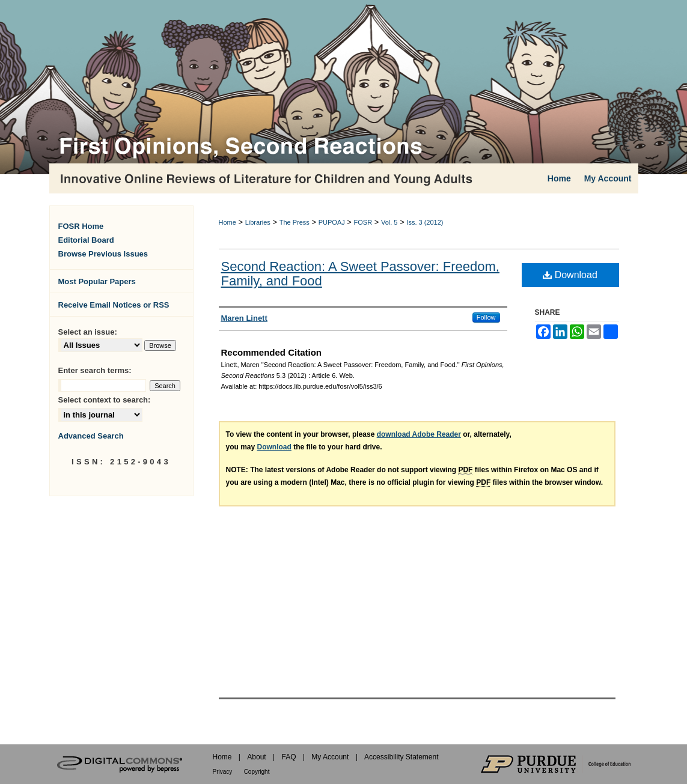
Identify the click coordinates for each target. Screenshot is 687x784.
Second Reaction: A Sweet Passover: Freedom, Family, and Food (360, 274)
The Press (295, 222)
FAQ (289, 757)
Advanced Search (91, 436)
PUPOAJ (332, 222)
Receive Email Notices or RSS (114, 305)
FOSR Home (81, 226)
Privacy (223, 772)
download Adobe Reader (419, 434)
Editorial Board (86, 240)
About (256, 757)
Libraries (258, 222)
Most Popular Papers (97, 281)
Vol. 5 (389, 222)
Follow (486, 317)
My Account (330, 757)
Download (570, 275)
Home (227, 222)
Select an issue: (88, 332)
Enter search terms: (95, 370)
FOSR (363, 222)
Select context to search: (105, 400)
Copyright (257, 772)
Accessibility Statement (401, 757)
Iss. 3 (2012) (425, 222)
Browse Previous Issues (103, 254)
